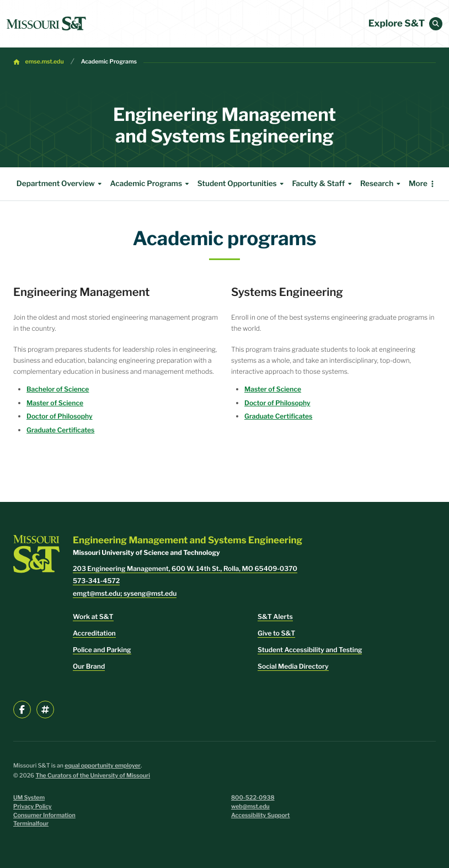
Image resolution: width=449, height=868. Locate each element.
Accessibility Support (260, 815)
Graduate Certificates (60, 430)
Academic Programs (109, 62)
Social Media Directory (293, 666)
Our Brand (89, 666)
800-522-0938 (253, 798)
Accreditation (94, 633)
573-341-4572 (96, 581)
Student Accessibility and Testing (310, 650)
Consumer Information (44, 815)
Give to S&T (276, 633)
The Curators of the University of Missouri (93, 776)
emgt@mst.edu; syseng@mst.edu (125, 593)
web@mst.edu (250, 806)
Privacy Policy (33, 806)
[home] (46, 24)
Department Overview (61, 184)
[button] (436, 24)
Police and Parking (102, 650)
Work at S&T (93, 616)
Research (382, 184)
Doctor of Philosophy (60, 416)
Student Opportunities (242, 184)
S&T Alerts (275, 616)
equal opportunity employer (103, 766)
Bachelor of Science (58, 389)
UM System (29, 798)
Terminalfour (31, 824)
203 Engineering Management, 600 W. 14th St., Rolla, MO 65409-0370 (185, 568)
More (418, 184)
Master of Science (55, 403)
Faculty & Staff (323, 184)
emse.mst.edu (45, 62)
